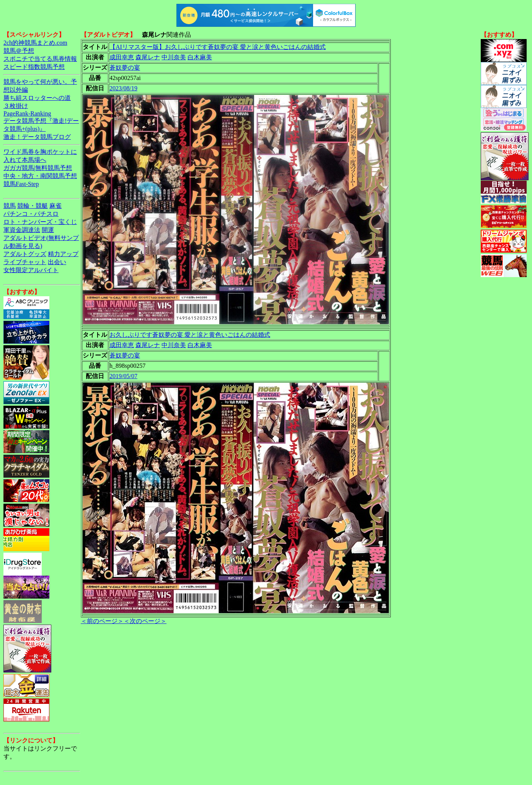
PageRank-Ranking (27, 113)
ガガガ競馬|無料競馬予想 (38, 168)
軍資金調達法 (22, 230)
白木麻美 (200, 57)
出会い (57, 262)
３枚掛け (16, 106)
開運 (48, 230)
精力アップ (63, 254)
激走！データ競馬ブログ (37, 137)
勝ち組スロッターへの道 (37, 98)
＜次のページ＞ (145, 621)
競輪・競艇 (33, 206)
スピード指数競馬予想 (34, 67)
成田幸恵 (122, 57)
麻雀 (55, 206)
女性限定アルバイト (31, 270)
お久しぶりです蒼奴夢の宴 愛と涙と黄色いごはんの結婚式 (190, 335)
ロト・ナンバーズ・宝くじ (40, 222)
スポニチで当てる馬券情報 (40, 59)
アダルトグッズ (25, 254)
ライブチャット (25, 262)
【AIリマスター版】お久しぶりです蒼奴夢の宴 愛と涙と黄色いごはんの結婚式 (218, 47)
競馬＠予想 (19, 51)
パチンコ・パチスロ (31, 214)
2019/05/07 (123, 376)
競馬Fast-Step (21, 184)
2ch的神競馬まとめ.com (35, 43)
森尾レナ (148, 57)
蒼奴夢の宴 (125, 68)
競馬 (10, 206)
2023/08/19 (123, 88)
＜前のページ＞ (102, 621)
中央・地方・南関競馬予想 (40, 176)
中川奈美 (174, 57)
